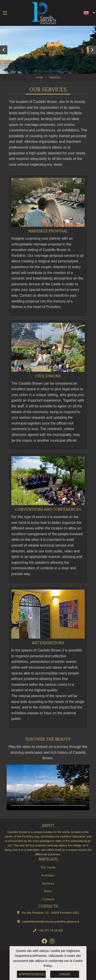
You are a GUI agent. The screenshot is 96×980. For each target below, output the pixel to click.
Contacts (48, 899)
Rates (48, 891)
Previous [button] (4, 50)
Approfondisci (32, 974)
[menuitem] (87, 13)
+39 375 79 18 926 (51, 930)
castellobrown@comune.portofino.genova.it (51, 922)
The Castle (48, 868)
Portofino (48, 876)
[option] (48, 50)
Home (39, 78)
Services (48, 884)
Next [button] (92, 50)
